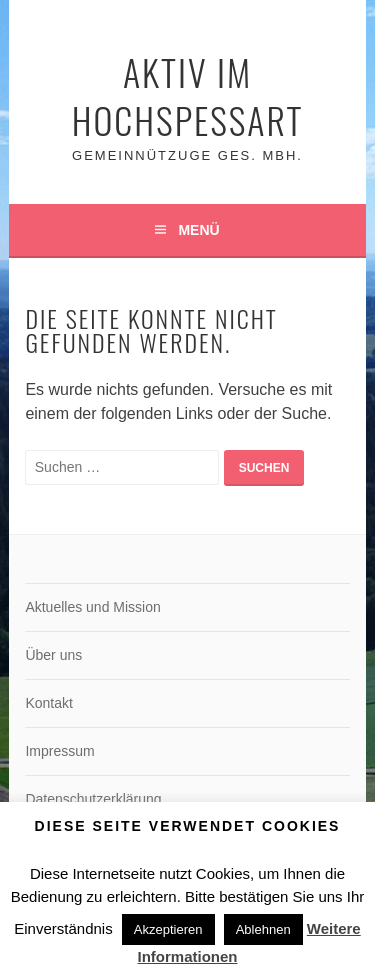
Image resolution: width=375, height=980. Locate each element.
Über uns (53, 655)
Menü (198, 230)
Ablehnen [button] (263, 929)
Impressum (59, 751)
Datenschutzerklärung (93, 799)
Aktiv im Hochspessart (188, 95)
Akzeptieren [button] (168, 929)
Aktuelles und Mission (92, 607)
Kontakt (48, 703)
